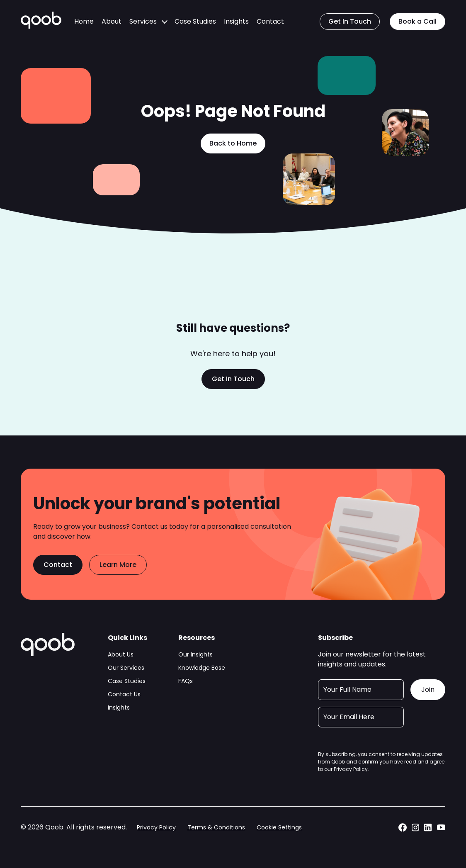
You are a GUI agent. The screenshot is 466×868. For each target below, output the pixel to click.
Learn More (118, 565)
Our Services (126, 668)
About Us (121, 654)
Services (143, 21)
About (112, 21)
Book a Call (417, 21)
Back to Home (233, 143)
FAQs (186, 681)
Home (84, 21)
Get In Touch (350, 21)
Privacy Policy (351, 769)
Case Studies (195, 21)
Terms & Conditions (216, 827)
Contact (270, 21)
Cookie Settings (279, 827)
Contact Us (124, 694)
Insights (236, 21)
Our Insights (195, 654)
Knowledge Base (202, 668)
